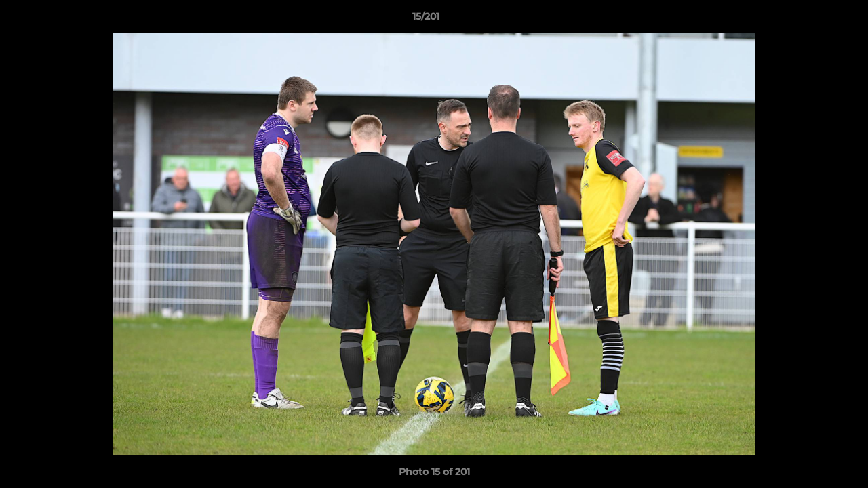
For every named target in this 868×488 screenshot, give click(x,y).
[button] (811, 20)
